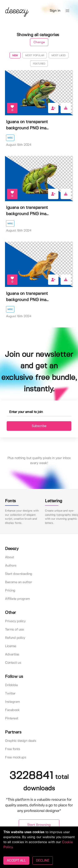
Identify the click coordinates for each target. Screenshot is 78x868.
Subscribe (39, 426)
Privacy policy (15, 621)
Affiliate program (17, 599)
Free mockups (15, 757)
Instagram (12, 702)
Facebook (12, 710)
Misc (10, 138)
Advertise (12, 654)
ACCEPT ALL (16, 860)
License (11, 646)
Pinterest (12, 718)
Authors (11, 566)
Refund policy (15, 638)
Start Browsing (39, 825)
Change (39, 42)
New (15, 56)
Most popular (35, 56)
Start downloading (19, 574)
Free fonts (12, 749)
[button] (67, 11)
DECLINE (43, 860)
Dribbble (11, 685)
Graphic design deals (20, 741)
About (9, 557)
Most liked (59, 56)
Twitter (10, 694)
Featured (39, 64)
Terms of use (14, 630)
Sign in (55, 11)
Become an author (18, 582)
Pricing (10, 591)
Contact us (13, 663)
